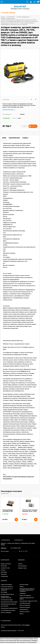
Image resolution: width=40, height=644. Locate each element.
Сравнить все (6, 494)
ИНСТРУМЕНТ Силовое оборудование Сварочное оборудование (18, 478)
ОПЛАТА (3, 570)
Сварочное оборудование (8, 18)
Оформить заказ (22, 568)
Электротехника (24, 609)
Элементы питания (24, 612)
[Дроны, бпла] (33, 638)
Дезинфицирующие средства (8, 604)
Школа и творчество (25, 605)
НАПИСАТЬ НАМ (5, 568)
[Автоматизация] (5, 638)
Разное (21, 614)
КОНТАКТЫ (4, 566)
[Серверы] (34, 640)
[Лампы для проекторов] (8, 640)
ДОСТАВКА (4, 572)
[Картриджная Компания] (20, 638)
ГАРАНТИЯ (4, 574)
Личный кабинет (22, 566)
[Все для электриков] (24, 640)
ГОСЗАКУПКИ (4, 576)
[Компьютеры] (21, 642)
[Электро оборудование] (8, 642)
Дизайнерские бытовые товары (9, 602)
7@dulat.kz (4, 548)
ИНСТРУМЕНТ (11, 17)
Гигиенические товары (7, 600)
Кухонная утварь (24, 585)
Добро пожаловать (6, 564)
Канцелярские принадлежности (9, 608)
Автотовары (4, 592)
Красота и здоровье (6, 612)
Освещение (23, 593)
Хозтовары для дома (25, 603)
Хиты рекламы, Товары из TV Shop (28, 601)
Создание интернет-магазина (9, 630)
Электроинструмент (25, 607)
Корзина (20, 564)
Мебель (22, 587)
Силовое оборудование (23, 17)
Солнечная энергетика (7, 587)
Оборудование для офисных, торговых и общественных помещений (27, 590)
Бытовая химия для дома (7, 594)
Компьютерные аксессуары (8, 610)
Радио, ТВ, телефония (25, 596)
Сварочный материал (6, 585)
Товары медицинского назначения (7, 589)
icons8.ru (27, 625)
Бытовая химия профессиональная (6, 597)
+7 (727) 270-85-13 (5, 540)
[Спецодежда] (32, 642)
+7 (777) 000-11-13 (18, 540)
